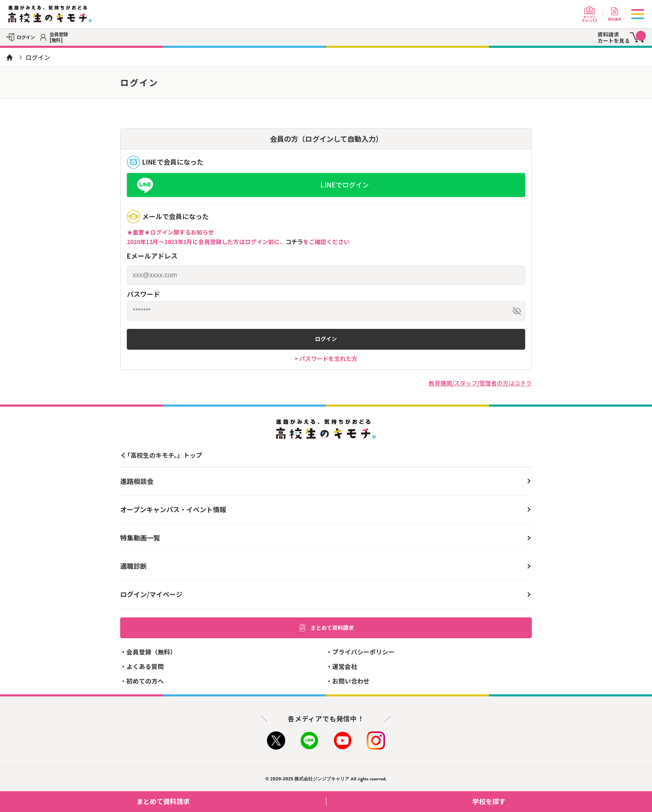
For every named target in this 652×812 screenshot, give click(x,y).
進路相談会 (137, 481)
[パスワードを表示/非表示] (517, 311)
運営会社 (345, 666)
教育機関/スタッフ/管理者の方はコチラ (480, 383)
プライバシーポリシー (363, 652)
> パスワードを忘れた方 (326, 358)
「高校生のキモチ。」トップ (163, 455)
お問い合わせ (351, 681)
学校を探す (559, 801)
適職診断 (133, 566)
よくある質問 (145, 666)
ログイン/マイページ (151, 594)
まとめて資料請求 (326, 628)
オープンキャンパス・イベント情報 (173, 509)
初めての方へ (145, 681)
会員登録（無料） (151, 652)
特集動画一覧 (140, 538)
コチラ (294, 242)
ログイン (326, 339)
